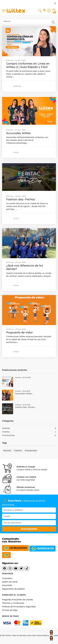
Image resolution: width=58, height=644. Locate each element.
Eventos (6, 432)
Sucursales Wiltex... (24, 394)
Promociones (8, 435)
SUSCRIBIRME (29, 529)
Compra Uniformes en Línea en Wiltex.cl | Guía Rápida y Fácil (28, 65)
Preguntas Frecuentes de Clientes (18, 600)
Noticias (6, 428)
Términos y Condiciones (13, 603)
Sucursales (7, 585)
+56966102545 (15, 548)
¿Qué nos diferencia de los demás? (25, 267)
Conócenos (7, 578)
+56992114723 (42, 549)
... (16, 380)
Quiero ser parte (10, 582)
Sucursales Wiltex (18, 133)
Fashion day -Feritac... (25, 407)
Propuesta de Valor (19, 332)
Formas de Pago (10, 610)
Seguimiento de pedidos (13, 589)
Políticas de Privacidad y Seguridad (19, 607)
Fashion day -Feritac (21, 199)
